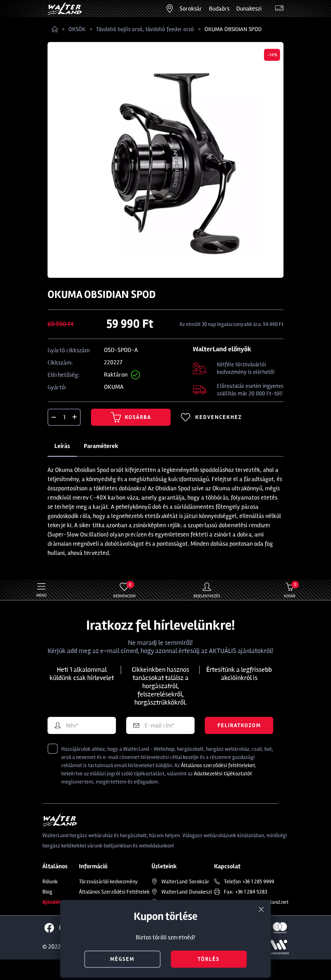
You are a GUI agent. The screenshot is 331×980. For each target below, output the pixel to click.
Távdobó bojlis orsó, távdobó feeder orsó (145, 29)
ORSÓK (77, 29)
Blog (47, 892)
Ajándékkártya (60, 902)
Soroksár (191, 9)
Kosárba (131, 417)
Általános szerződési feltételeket (218, 765)
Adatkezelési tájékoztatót (223, 774)
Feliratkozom (239, 725)
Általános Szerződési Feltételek (114, 892)
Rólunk (50, 882)
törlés (209, 959)
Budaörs (219, 9)
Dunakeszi (249, 9)
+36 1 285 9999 (258, 882)
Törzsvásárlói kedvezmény (108, 882)
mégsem (122, 959)
